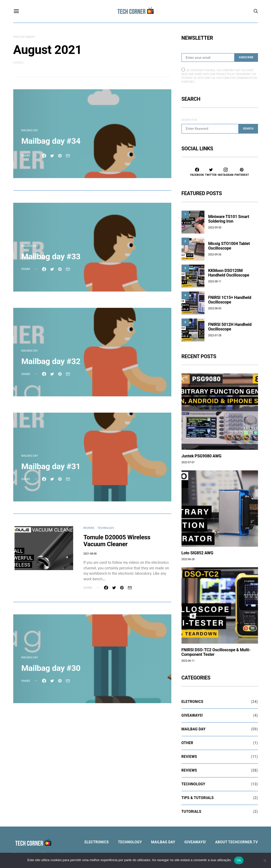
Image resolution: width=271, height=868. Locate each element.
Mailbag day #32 (51, 361)
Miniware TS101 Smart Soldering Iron (229, 219)
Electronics (97, 842)
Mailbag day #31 (51, 466)
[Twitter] (211, 172)
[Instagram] (226, 172)
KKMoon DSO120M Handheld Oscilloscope (229, 273)
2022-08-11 (215, 281)
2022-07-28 (215, 335)
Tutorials (191, 812)
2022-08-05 (215, 308)
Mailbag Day (30, 130)
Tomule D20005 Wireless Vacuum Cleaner (117, 541)
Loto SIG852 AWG (197, 553)
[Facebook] (197, 172)
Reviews (89, 528)
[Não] (265, 860)
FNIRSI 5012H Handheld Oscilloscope (230, 327)
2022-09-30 (215, 228)
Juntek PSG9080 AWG (202, 456)
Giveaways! (192, 715)
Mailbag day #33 (51, 256)
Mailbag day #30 (51, 668)
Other (187, 743)
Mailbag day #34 (51, 141)
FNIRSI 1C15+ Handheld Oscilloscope (230, 300)
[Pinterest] (242, 172)
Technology (106, 528)
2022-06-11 (188, 661)
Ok (239, 860)
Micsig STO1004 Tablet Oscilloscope (229, 246)
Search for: (190, 120)
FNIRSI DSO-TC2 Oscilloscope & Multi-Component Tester (216, 652)
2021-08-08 (90, 554)
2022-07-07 (188, 462)
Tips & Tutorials (198, 798)
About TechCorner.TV (236, 842)
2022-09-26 (215, 255)
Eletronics (192, 702)
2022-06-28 (188, 559)
